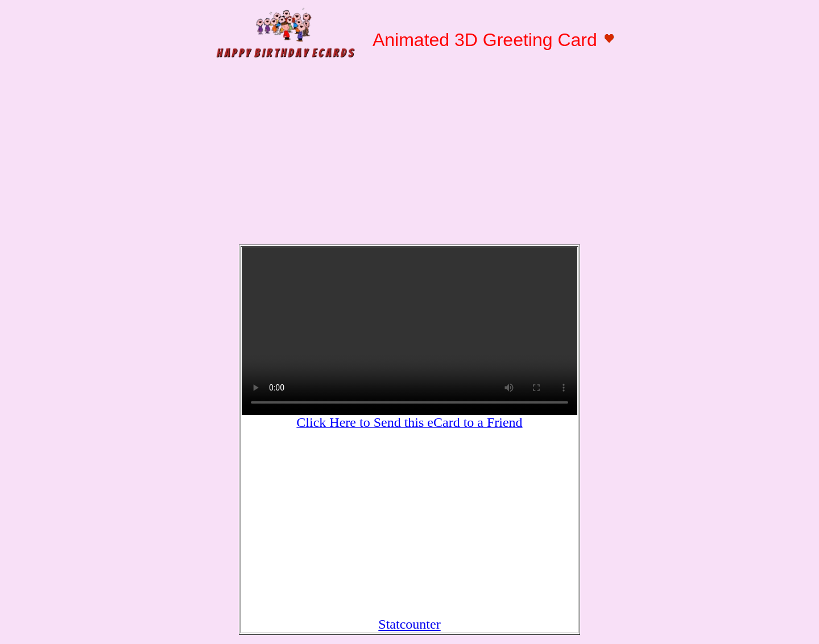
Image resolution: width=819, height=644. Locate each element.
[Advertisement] (409, 155)
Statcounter (409, 624)
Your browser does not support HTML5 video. (409, 331)
